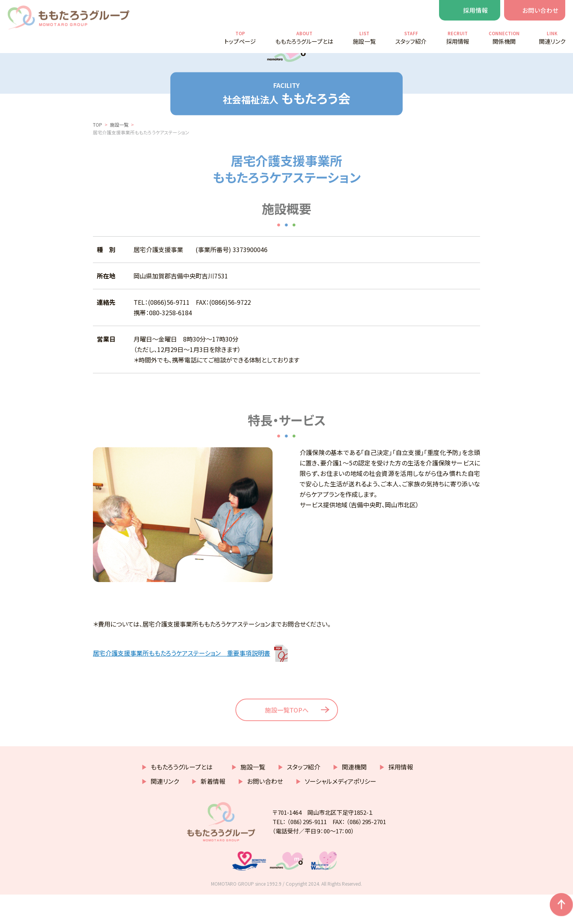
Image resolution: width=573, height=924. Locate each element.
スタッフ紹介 (304, 796)
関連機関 (354, 796)
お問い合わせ (540, 10)
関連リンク (165, 811)
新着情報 (213, 811)
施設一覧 (119, 148)
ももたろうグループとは (185, 796)
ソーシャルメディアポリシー (341, 811)
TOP (98, 148)
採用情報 (475, 10)
